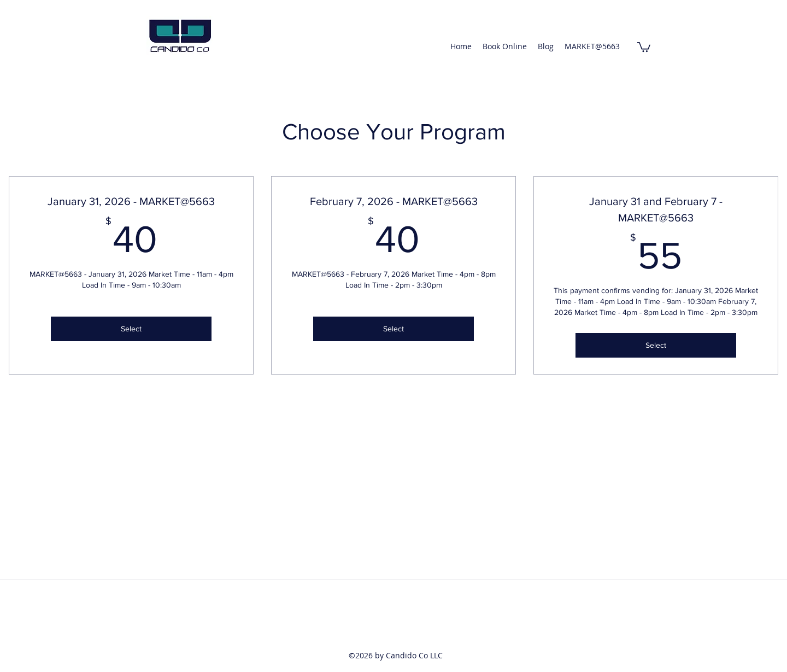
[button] (644, 46)
